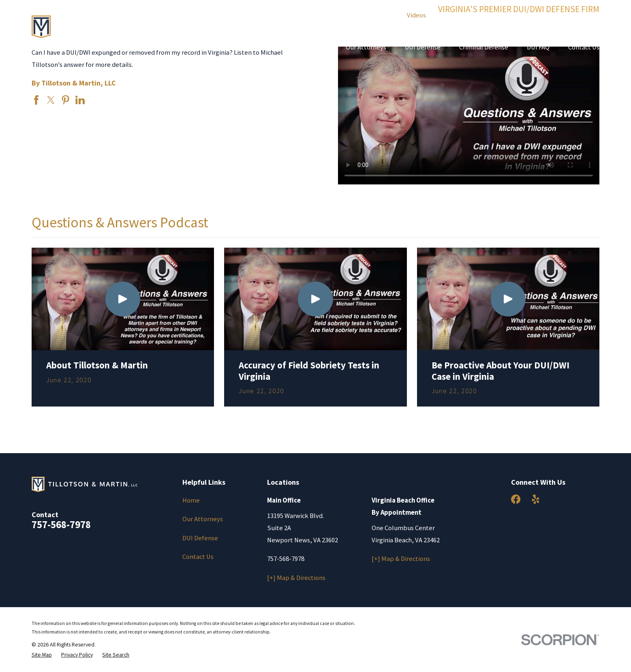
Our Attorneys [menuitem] (366, 47)
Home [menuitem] (318, 47)
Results (384, 15)
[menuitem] (42, 655)
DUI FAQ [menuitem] (538, 47)
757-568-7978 (61, 525)
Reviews (349, 15)
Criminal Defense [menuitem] (484, 47)
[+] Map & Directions (296, 578)
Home (191, 500)
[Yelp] (536, 499)
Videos (416, 15)
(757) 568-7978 (519, 19)
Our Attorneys (203, 519)
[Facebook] (516, 499)
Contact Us (198, 557)
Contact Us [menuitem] (584, 47)
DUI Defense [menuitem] (423, 47)
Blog (318, 15)
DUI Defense (200, 538)
